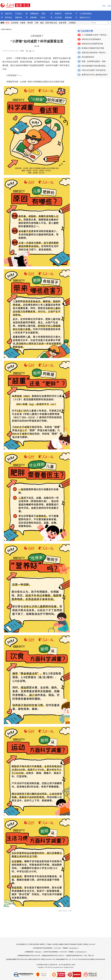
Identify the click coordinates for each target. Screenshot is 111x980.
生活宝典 (58, 18)
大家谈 (23, 23)
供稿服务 (61, 944)
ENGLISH (92, 944)
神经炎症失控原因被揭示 (91, 39)
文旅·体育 (62, 23)
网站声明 (67, 944)
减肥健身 (68, 18)
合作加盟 (55, 944)
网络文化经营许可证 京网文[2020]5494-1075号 (42, 959)
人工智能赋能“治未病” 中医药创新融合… (95, 35)
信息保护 (80, 944)
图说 (44, 14)
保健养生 (58, 14)
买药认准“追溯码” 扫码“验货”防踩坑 (95, 70)
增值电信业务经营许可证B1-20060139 (53, 956)
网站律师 (73, 944)
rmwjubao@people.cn (81, 952)
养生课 (30, 23)
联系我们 (86, 944)
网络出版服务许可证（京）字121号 (67, 959)
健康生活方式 (85, 18)
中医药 (43, 18)
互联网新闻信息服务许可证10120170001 (29, 956)
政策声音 (8, 14)
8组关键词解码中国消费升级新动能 (95, 66)
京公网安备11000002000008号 (96, 959)
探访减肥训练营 (88, 57)
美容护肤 (68, 14)
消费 (37, 23)
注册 (109, 6)
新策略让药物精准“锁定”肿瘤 (93, 48)
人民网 (3, 29)
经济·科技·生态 (51, 23)
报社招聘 (36, 944)
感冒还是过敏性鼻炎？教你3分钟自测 (95, 53)
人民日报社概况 (21, 944)
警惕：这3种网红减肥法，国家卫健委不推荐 (95, 61)
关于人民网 (29, 944)
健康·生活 (9, 29)
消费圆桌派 (34, 14)
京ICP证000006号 (83, 959)
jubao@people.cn (74, 948)
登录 (104, 6)
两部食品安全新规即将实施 (92, 44)
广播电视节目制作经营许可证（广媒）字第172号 (80, 956)
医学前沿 (8, 18)
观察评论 (19, 18)
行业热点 (19, 14)
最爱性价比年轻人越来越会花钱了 (95, 75)
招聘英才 (42, 944)
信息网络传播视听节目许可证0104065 (17, 959)
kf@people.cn (39, 952)
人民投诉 (72, 23)
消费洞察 (33, 18)
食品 (42, 23)
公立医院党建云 (86, 14)
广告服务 (49, 944)
